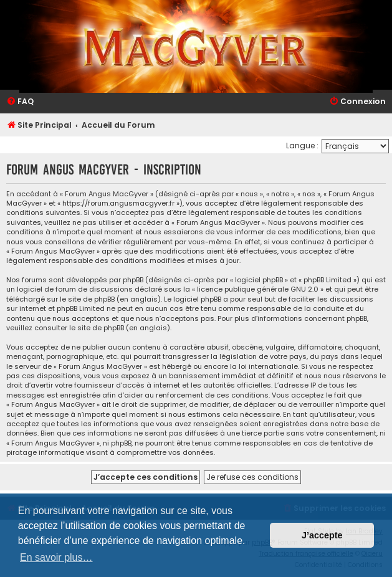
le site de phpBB (87, 299)
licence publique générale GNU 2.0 (258, 289)
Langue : (302, 145)
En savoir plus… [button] (56, 557)
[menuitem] (20, 102)
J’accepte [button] (322, 535)
